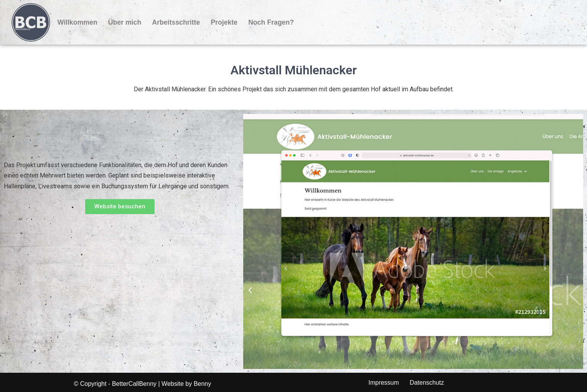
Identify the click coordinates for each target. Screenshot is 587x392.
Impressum (384, 383)
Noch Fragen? (271, 22)
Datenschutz (427, 383)
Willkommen (77, 22)
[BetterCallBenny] (31, 22)
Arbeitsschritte (176, 22)
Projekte (224, 22)
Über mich (124, 22)
